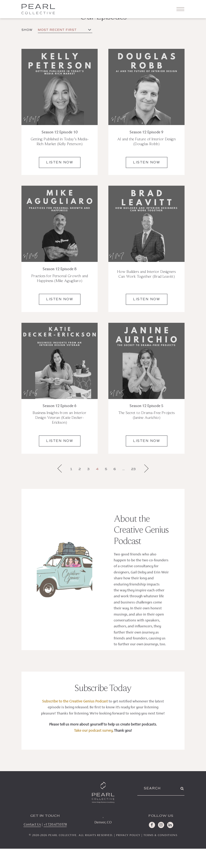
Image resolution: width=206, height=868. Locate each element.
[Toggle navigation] (180, 9)
